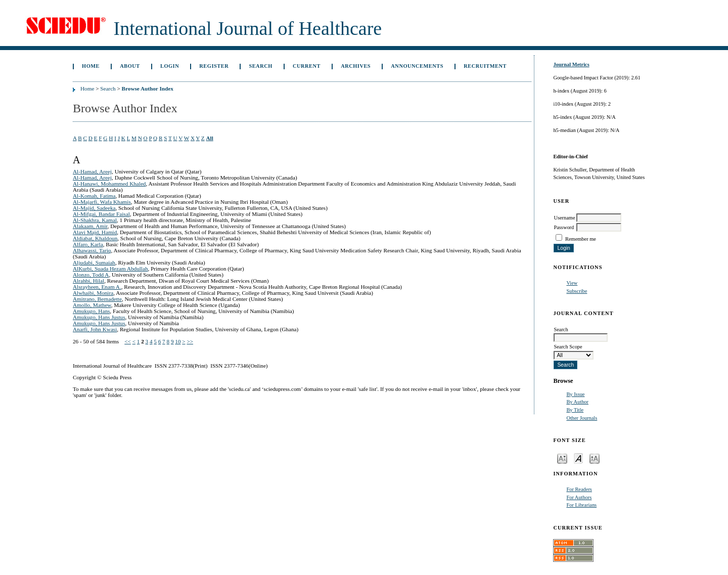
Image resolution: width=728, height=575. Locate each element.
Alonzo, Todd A (91, 275)
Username (564, 218)
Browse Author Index (148, 89)
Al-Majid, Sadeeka (94, 208)
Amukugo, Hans (91, 311)
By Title (575, 410)
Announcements (417, 66)
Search (260, 66)
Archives (356, 66)
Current (307, 66)
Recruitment (485, 66)
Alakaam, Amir (90, 226)
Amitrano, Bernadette (97, 299)
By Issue (575, 394)
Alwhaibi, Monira (93, 293)
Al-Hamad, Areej (92, 171)
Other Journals (582, 418)
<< (128, 341)
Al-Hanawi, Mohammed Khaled (109, 184)
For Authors (579, 497)
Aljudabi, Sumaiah (94, 262)
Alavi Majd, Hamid (95, 232)
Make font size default (578, 458)
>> (190, 341)
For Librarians (581, 505)
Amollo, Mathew (92, 305)
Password (564, 227)
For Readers (579, 489)
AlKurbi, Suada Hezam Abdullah (110, 269)
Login (170, 66)
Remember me (581, 239)
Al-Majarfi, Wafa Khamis (102, 202)
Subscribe (577, 291)
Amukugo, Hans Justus (99, 317)
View (572, 283)
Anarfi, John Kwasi (95, 329)
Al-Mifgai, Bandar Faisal (101, 214)
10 (178, 341)
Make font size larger (595, 458)
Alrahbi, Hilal (88, 281)
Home (91, 66)
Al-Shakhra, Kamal (95, 220)
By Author (577, 402)
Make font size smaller (562, 458)
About (130, 66)
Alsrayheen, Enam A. (97, 287)
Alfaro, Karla (88, 244)
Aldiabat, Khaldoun (95, 238)
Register (214, 66)
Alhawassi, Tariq (92, 250)
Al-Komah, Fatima (94, 196)
